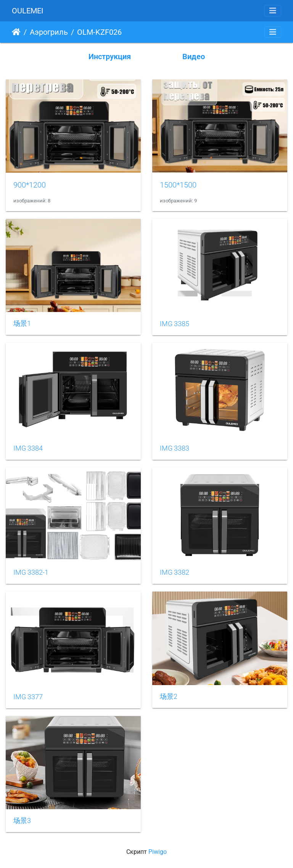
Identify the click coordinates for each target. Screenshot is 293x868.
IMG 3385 (175, 324)
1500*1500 (178, 185)
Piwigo (158, 852)
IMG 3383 (175, 448)
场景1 (22, 323)
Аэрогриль (49, 32)
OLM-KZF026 (99, 32)
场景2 (169, 697)
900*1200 (30, 185)
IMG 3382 (175, 572)
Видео (194, 57)
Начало (16, 32)
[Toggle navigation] (273, 11)
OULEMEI (27, 11)
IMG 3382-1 (31, 572)
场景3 (22, 821)
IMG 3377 (28, 697)
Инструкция (110, 57)
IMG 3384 (28, 448)
